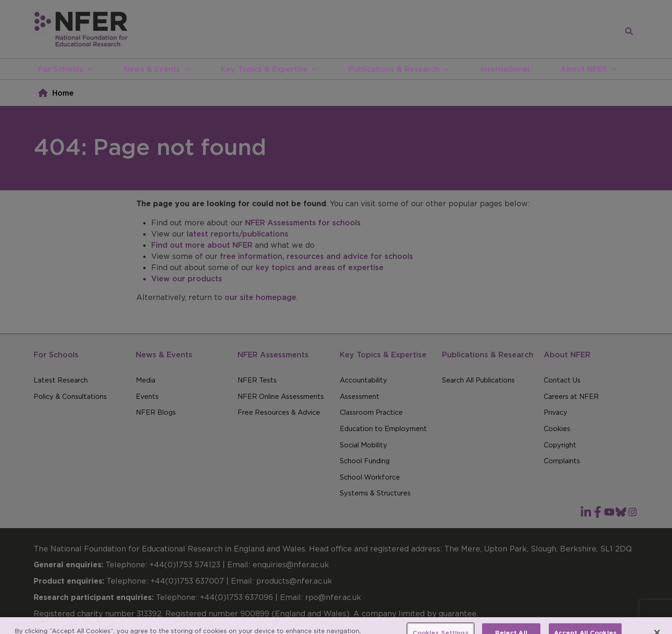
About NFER (584, 69)
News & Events (152, 69)
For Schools (61, 69)
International (505, 69)
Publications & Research (394, 69)
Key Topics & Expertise (264, 69)
